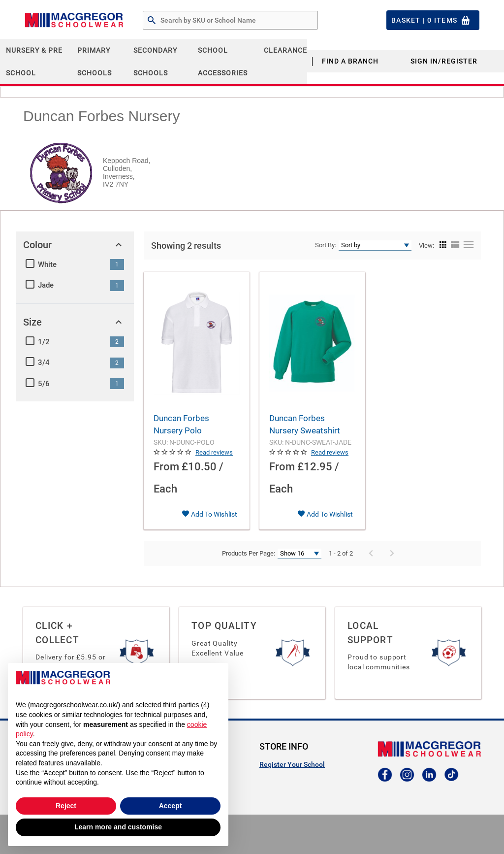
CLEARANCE (285, 50)
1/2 (44, 342)
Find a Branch (350, 61)
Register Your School (292, 764)
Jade (46, 285)
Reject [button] (66, 806)
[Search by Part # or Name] (152, 21)
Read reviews (214, 452)
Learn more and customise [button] (118, 827)
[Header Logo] (74, 20)
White (47, 264)
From (166, 467)
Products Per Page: (249, 553)
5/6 (44, 384)
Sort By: (326, 245)
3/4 (44, 362)
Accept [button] (171, 806)
